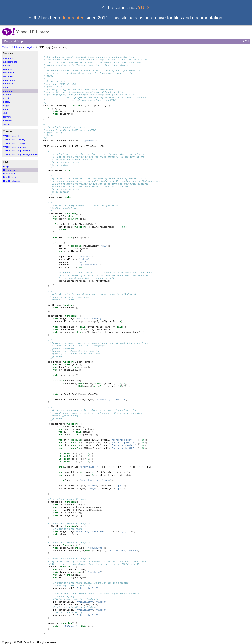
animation (8, 58)
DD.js (6, 166)
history (7, 102)
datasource (9, 80)
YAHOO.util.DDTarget (14, 143)
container (8, 76)
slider (6, 113)
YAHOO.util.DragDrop (14, 147)
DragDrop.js (9, 177)
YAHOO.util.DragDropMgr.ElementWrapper (26, 154)
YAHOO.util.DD (11, 136)
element (7, 95)
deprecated (73, 18)
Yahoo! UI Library (12, 47)
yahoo (6, 124)
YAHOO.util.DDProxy (14, 139)
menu (6, 109)
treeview (8, 120)
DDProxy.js (9, 170)
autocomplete (10, 62)
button (6, 65)
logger (6, 106)
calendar (8, 69)
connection (9, 73)
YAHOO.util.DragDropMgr (17, 150)
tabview (7, 117)
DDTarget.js (9, 173)
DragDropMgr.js (11, 181)
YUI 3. (144, 8)
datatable (8, 84)
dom (5, 87)
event (6, 98)
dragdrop (30, 47)
